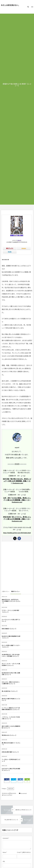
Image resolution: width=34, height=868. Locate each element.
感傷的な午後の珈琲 (17, 235)
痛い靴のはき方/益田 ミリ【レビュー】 (11, 744)
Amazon (24, 248)
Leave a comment (8, 795)
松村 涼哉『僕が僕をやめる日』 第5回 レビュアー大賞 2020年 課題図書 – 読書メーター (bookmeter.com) (17, 481)
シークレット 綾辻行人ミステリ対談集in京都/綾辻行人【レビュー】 (11, 709)
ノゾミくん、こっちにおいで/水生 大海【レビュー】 (11, 718)
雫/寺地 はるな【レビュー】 (9, 735)
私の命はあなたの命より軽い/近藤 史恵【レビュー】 (11, 674)
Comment (5, 838)
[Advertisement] (17, 566)
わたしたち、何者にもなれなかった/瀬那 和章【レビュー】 (11, 683)
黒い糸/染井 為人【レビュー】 (10, 691)
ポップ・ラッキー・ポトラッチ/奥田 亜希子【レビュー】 (11, 664)
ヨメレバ (19, 240)
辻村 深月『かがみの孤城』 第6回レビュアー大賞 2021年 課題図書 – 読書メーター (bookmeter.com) (17, 500)
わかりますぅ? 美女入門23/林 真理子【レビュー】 (11, 769)
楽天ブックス (10, 248)
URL (4, 861)
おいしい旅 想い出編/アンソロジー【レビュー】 (11, 646)
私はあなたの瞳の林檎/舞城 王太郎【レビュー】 (11, 637)
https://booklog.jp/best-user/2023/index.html (17, 533)
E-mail (19, 852)
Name (4, 852)
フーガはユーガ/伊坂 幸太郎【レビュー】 (11, 760)
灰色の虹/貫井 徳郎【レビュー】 (10, 752)
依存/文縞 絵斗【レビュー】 (9, 629)
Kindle (10, 252)
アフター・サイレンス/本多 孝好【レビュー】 (10, 611)
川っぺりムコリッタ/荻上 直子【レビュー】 (11, 620)
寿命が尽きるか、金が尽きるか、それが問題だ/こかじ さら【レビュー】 (11, 601)
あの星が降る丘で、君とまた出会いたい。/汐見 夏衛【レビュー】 (11, 655)
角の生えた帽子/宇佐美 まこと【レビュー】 (11, 699)
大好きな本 (11, 789)
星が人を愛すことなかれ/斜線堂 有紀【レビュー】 (11, 727)
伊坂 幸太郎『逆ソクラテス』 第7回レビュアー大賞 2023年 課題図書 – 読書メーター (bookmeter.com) (17, 519)
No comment (24, 793)
